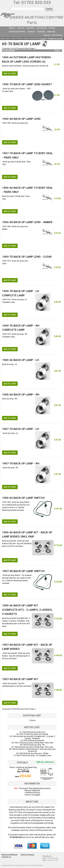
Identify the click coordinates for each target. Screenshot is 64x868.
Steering (41, 32)
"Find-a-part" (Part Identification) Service (35, 788)
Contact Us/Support (32, 795)
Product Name (9, 51)
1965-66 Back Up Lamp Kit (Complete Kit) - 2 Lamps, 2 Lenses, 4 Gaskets (34, 737)
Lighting (21, 28)
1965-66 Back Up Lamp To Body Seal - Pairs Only (34, 747)
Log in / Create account (51, 39)
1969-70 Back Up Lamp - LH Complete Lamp (34, 755)
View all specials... (46, 762)
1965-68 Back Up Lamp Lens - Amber (34, 753)
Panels (12, 28)
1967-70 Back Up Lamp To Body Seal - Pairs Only (34, 743)
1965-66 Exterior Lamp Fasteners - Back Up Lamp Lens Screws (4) (34, 750)
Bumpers (30, 28)
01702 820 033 (36, 3)
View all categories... (53, 35)
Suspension (42, 28)
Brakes (52, 28)
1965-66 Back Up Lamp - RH (34, 745)
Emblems (51, 32)
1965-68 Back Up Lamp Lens (34, 732)
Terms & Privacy (27, 855)
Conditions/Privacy (32, 793)
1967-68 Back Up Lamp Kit (34, 741)
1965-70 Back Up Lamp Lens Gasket (34, 734)
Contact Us (6, 857)
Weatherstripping (17, 32)
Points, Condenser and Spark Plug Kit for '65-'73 (23, 768)
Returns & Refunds (32, 790)
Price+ (57, 51)
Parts (32, 23)
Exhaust (31, 32)
